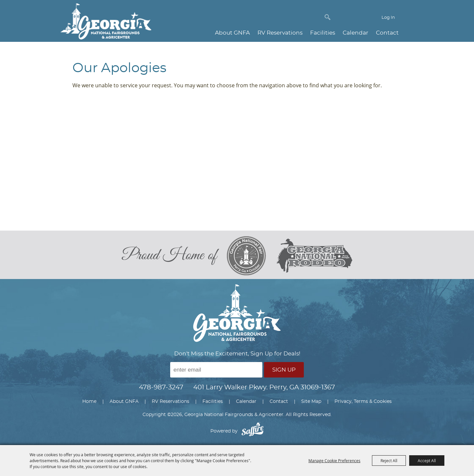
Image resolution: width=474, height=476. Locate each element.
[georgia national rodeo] (314, 256)
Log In (388, 18)
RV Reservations (280, 33)
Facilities (323, 33)
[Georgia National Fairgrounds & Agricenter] (106, 22)
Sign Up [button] (284, 370)
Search (328, 17)
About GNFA (232, 33)
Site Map (311, 402)
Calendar (355, 33)
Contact (387, 33)
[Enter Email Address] (216, 370)
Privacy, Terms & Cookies (363, 402)
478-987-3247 (161, 387)
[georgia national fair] (251, 256)
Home (89, 402)
